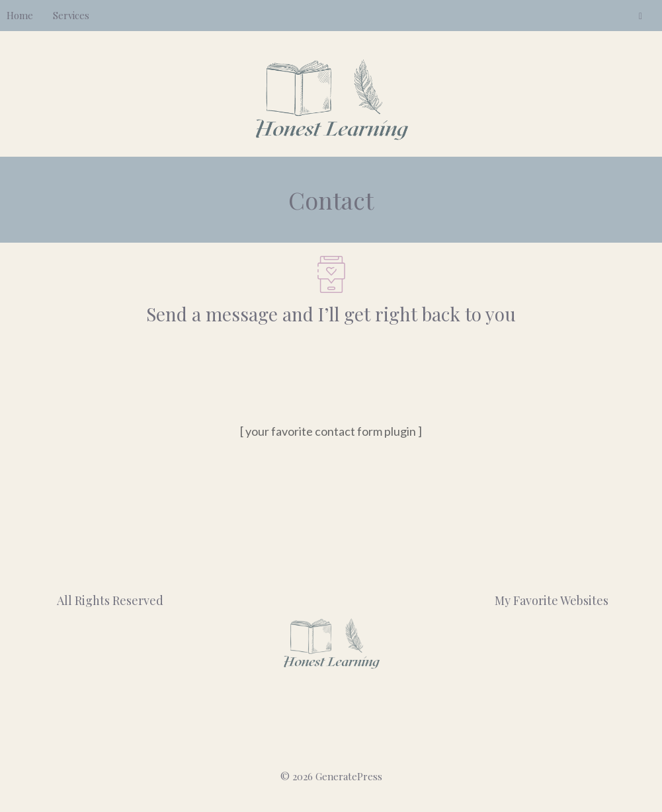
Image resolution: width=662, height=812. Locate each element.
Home (20, 15)
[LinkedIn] (641, 17)
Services (71, 15)
